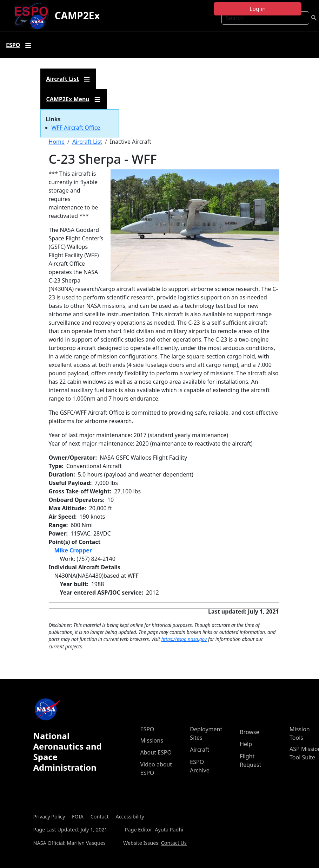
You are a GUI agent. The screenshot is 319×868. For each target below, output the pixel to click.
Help (246, 744)
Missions (152, 740)
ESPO (147, 729)
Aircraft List (87, 142)
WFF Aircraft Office (76, 128)
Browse (249, 732)
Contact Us (174, 843)
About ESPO (156, 752)
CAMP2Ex (77, 15)
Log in (258, 9)
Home (57, 142)
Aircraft (200, 750)
